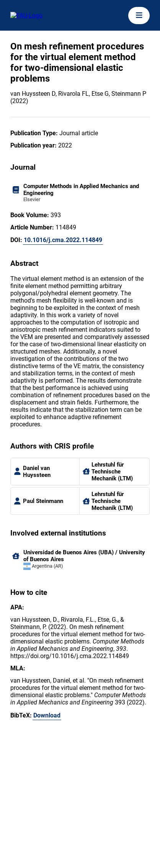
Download (47, 715)
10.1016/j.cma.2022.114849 (63, 240)
